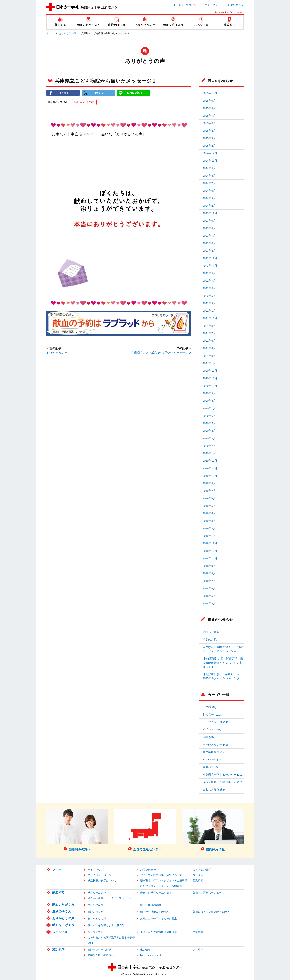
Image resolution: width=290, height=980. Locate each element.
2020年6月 (209, 416)
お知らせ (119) (212, 715)
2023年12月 (210, 213)
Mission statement (151, 955)
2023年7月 (209, 236)
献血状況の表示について (102, 881)
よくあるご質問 (182, 5)
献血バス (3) (210, 767)
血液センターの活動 (99, 950)
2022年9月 (209, 273)
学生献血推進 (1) (213, 752)
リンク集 (198, 875)
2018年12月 (210, 543)
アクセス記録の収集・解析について (161, 875)
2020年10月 (210, 386)
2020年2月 (209, 446)
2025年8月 (209, 108)
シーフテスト (95, 932)
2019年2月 (209, 528)
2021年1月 (209, 363)
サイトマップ (212, 5)
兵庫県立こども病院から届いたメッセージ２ (161, 353)
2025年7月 (209, 116)
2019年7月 (209, 491)
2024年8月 (209, 176)
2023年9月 (209, 221)
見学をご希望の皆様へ (101, 955)
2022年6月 (209, 288)
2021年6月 (209, 341)
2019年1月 (209, 536)
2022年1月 (209, 311)
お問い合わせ (236, 5)
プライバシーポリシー (101, 875)
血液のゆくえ (62, 911)
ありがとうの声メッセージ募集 (158, 918)
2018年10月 (210, 558)
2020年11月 (210, 378)
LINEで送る (135, 93)
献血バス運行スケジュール (208, 893)
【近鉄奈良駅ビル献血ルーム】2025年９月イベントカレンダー (223, 676)
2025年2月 (209, 146)
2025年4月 (209, 131)
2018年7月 (209, 581)
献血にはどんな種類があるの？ (211, 912)
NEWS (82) (209, 707)
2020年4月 (209, 431)
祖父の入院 (210, 640)
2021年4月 (209, 348)
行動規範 (198, 881)
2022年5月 (209, 296)
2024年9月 (209, 168)
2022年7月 (209, 281)
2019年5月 (209, 506)
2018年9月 (209, 566)
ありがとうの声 (67, 33)
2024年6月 (209, 191)
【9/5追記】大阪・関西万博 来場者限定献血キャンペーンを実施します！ (223, 663)
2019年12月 (210, 461)
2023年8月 (209, 228)
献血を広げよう (63, 925)
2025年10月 (210, 93)
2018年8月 (209, 573)
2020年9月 (209, 393)
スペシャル (60, 932)
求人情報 (145, 950)
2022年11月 (210, 266)
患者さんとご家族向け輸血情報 (158, 932)
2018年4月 (209, 603)
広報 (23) (208, 737)
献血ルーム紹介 (97, 893)
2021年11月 (210, 318)
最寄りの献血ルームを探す (156, 893)
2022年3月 (209, 303)
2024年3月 (209, 198)
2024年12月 (210, 153)
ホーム (50, 33)
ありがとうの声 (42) (215, 745)
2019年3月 (209, 521)
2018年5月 (209, 596)
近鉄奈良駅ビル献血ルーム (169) (223, 782)
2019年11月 (210, 468)
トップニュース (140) (216, 722)
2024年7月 (209, 183)
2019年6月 (209, 498)
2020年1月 (209, 453)
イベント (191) (212, 730)
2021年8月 (209, 326)
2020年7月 (209, 408)
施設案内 (59, 949)
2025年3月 (209, 138)
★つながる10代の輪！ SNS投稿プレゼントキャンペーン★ (223, 649)
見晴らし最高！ (212, 632)
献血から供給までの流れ (155, 912)
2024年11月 (210, 161)
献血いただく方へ (65, 905)
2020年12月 (210, 371)
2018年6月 (209, 589)
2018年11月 (210, 551)
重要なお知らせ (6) (214, 790)
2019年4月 (209, 513)
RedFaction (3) (212, 760)
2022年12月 (210, 258)
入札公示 (198, 950)
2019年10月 (210, 476)
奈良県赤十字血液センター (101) (223, 775)
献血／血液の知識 (151, 905)
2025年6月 (209, 123)
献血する (59, 892)
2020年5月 (209, 423)
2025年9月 (209, 101)
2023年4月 (209, 251)
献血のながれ (95, 905)
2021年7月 (209, 333)
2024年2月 (209, 206)
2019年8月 (209, 483)
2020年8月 (209, 401)
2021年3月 (209, 356)
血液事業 (198, 932)
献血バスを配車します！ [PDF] (106, 925)
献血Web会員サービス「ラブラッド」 (110, 898)
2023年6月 (209, 243)
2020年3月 (209, 438)
